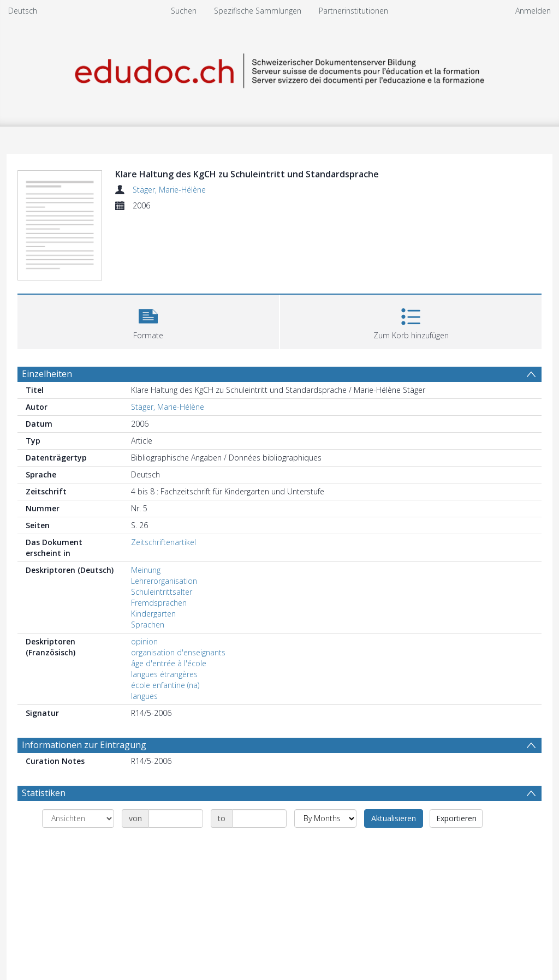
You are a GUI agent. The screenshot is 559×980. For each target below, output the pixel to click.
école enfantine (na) (165, 685)
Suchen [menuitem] (184, 11)
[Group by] (78, 818)
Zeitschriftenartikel (163, 542)
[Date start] (176, 818)
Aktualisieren (394, 818)
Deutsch (23, 11)
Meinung (146, 570)
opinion (144, 641)
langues (144, 696)
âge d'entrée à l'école (169, 663)
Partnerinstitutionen (353, 11)
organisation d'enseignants (178, 652)
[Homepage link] (279, 69)
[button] (148, 321)
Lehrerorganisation (164, 581)
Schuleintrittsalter (162, 592)
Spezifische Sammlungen (258, 11)
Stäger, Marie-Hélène (169, 190)
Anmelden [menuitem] (533, 11)
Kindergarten (153, 614)
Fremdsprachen (159, 603)
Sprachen (148, 625)
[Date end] (259, 818)
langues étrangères (164, 674)
